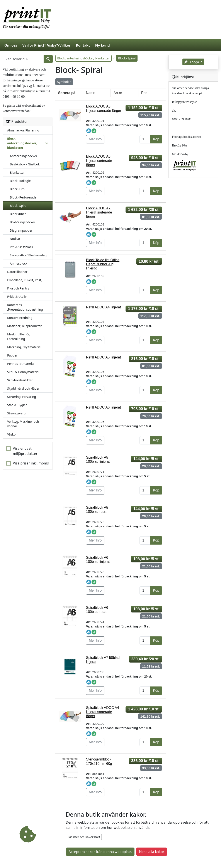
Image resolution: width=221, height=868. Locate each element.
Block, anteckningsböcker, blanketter (84, 58)
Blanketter (17, 172)
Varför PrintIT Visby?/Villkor (46, 45)
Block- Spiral (19, 206)
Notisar (15, 239)
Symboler (64, 82)
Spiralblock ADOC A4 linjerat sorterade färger (103, 712)
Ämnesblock (19, 263)
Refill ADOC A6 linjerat (104, 407)
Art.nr (118, 93)
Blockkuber (18, 214)
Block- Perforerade (23, 197)
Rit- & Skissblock (21, 247)
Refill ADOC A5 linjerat (104, 357)
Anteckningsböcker (24, 156)
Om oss (11, 45)
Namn (91, 93)
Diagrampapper (21, 230)
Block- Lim (17, 189)
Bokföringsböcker (23, 222)
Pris (144, 93)
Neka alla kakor (152, 852)
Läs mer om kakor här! (84, 837)
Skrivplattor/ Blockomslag (28, 255)
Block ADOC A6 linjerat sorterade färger (99, 161)
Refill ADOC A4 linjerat (104, 307)
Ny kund (103, 45)
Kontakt (83, 45)
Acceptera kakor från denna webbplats (100, 852)
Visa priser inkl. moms (31, 463)
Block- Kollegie (20, 181)
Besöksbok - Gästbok (25, 164)
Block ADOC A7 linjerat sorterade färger (99, 212)
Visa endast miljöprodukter (25, 451)
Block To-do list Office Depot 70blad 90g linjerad (103, 264)
